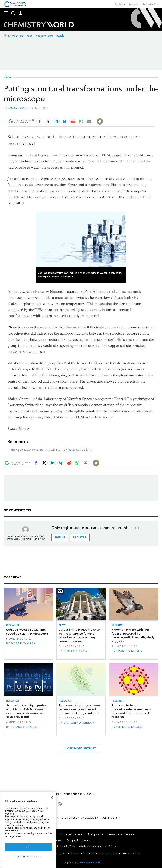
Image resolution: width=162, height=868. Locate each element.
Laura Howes (18, 108)
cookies (135, 853)
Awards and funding (122, 834)
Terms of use (68, 818)
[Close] (52, 797)
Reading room (44, 36)
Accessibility (90, 818)
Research (13, 625)
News (8, 78)
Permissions (110, 818)
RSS (89, 794)
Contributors (73, 794)
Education (134, 4)
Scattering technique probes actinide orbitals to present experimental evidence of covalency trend (27, 711)
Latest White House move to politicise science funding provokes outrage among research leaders (79, 635)
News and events (71, 834)
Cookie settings (28, 857)
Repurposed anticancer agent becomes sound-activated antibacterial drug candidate (80, 709)
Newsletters (16, 36)
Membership (151, 4)
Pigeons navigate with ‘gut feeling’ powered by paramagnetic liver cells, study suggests (133, 635)
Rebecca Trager (77, 651)
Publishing (119, 4)
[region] (28, 830)
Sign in (60, 538)
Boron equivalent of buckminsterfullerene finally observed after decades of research (131, 711)
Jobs (30, 36)
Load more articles (81, 748)
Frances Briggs (129, 651)
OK (28, 847)
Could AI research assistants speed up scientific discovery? (27, 631)
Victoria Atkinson (79, 723)
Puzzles (61, 36)
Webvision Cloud (90, 862)
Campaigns (95, 834)
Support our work (79, 840)
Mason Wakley (23, 644)
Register (80, 538)
